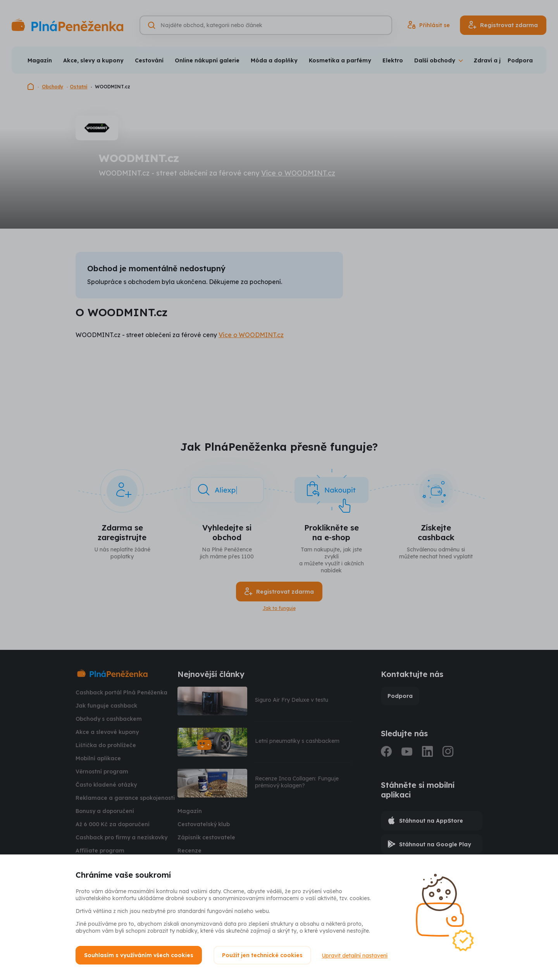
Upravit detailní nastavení (356, 955)
